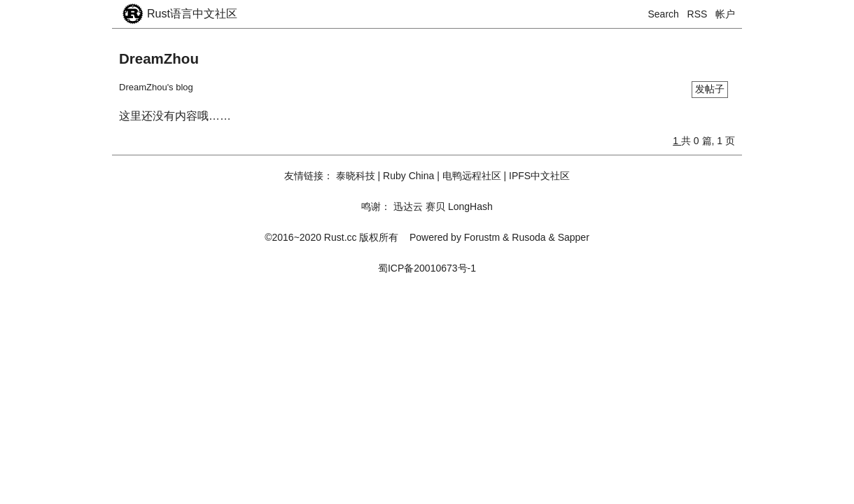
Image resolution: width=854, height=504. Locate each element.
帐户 (725, 14)
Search (664, 14)
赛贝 (435, 206)
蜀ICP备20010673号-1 (427, 268)
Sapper (574, 237)
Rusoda (528, 237)
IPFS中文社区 (539, 176)
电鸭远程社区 (472, 176)
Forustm (482, 237)
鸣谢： (376, 206)
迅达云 (408, 206)
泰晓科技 (356, 176)
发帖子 (710, 89)
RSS (698, 14)
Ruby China (408, 176)
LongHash (470, 206)
